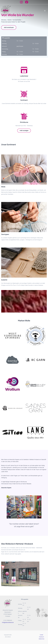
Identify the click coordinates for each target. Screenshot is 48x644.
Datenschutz (41, 639)
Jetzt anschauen (9, 27)
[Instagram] (21, 2)
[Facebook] (27, 2)
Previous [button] (3, 574)
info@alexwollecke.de (8, 622)
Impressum (41, 637)
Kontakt (41, 635)
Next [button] (37, 574)
